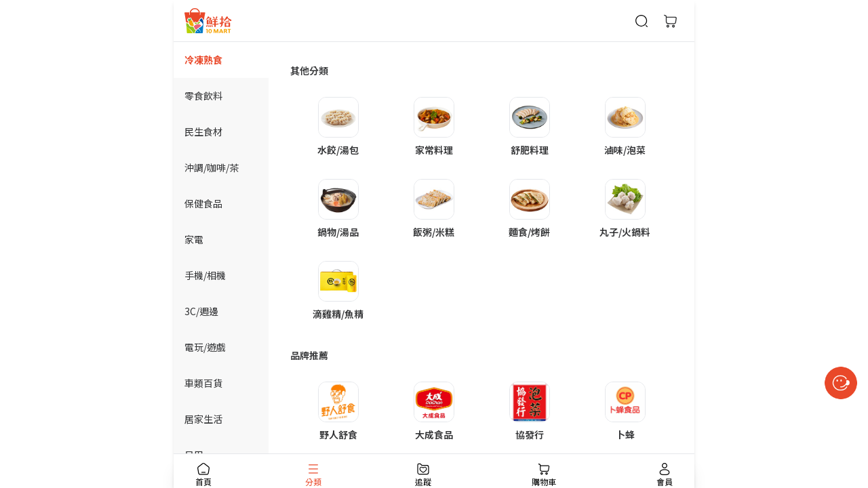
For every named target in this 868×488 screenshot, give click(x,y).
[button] (338, 127)
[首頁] (208, 21)
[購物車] (670, 21)
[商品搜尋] (642, 21)
